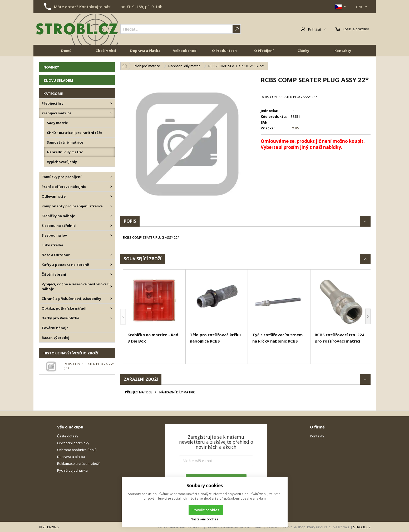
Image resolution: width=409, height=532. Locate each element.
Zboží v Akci (106, 51)
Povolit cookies (206, 510)
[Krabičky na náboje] (111, 216)
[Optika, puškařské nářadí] (111, 308)
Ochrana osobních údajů (77, 450)
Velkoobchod (185, 51)
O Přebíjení (264, 51)
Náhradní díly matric (177, 392)
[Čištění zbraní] (111, 274)
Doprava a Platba (145, 51)
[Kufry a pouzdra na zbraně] (111, 265)
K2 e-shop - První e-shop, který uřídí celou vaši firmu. (308, 527)
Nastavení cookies (204, 519)
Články (303, 51)
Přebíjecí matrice (139, 392)
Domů (66, 51)
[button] (123, 317)
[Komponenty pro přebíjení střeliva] (111, 206)
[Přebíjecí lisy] (111, 103)
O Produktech (224, 51)
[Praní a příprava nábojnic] (111, 187)
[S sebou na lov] (111, 235)
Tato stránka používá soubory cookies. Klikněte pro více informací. (210, 527)
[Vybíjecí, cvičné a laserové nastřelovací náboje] (111, 286)
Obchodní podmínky (73, 443)
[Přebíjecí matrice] (111, 113)
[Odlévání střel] (111, 196)
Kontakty (343, 51)
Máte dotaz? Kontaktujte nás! (83, 7)
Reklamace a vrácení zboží (78, 463)
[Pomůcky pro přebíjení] (111, 177)
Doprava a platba (71, 457)
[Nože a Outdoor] (111, 255)
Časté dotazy (68, 436)
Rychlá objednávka (72, 470)
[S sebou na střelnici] (111, 226)
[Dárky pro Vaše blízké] (111, 318)
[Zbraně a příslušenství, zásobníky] (111, 299)
